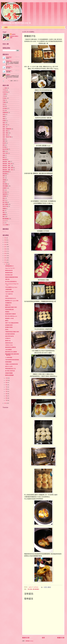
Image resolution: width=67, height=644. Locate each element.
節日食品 (5, 192)
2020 (5, 249)
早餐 (29, 589)
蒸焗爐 (4, 196)
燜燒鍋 (4, 209)
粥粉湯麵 (5, 184)
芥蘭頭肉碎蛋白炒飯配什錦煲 (12, 332)
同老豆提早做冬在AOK (11, 298)
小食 (4, 96)
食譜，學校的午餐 (7, 137)
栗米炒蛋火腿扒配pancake (11, 316)
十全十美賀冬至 (9, 294)
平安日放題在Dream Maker (11, 287)
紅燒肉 (7, 296)
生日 (4, 111)
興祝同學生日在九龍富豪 (11, 352)
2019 (5, 251)
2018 (5, 253)
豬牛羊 (4, 200)
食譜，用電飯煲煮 (7, 129)
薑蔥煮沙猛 (8, 341)
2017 (5, 256)
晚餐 (4, 151)
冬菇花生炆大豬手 (9, 292)
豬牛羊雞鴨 (5, 204)
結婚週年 (5, 188)
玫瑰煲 (4, 121)
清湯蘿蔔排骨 (8, 303)
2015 (5, 260)
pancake (4, 221)
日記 (4, 106)
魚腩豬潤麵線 (8, 362)
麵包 (31, 589)
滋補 (4, 182)
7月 (6, 387)
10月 (7, 380)
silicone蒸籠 (5, 225)
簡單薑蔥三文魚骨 (9, 318)
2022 (5, 245)
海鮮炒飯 (7, 279)
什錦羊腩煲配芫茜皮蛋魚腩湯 (12, 360)
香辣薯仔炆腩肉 (9, 327)
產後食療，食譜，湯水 (8, 170)
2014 (5, 262)
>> (19, 81)
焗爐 (4, 155)
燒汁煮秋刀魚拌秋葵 (10, 371)
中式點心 (5, 98)
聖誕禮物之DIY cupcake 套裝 (12, 301)
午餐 (4, 100)
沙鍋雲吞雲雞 (8, 290)
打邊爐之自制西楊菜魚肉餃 (12, 364)
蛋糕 (4, 176)
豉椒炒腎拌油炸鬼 (9, 336)
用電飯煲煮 (5, 113)
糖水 (4, 211)
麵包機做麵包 (36, 589)
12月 (7, 264)
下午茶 (4, 90)
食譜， (4, 127)
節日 (4, 190)
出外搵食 (5, 108)
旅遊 (4, 139)
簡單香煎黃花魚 (9, 271)
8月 (6, 385)
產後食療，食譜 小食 (7, 164)
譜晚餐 (4, 215)
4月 (6, 394)
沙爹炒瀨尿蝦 (8, 350)
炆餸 (4, 119)
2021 (5, 247)
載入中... (5, 231)
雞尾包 (7, 321)
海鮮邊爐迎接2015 (9, 266)
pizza (4, 223)
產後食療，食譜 (6, 162)
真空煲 (4, 143)
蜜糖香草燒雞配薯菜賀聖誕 (12, 277)
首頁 (6, 27)
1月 (6, 400)
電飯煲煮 (5, 194)
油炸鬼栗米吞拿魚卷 (10, 334)
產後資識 (5, 174)
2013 (5, 403)
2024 (5, 240)
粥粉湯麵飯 (5, 186)
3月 (6, 396)
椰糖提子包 (8, 305)
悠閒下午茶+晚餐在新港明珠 (12, 323)
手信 (4, 104)
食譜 (4, 123)
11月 (7, 378)
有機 (4, 117)
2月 (6, 398)
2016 (5, 258)
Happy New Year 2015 (10, 268)
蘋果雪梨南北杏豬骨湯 (10, 347)
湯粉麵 (4, 180)
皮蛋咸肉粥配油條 (9, 310)
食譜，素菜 (5, 131)
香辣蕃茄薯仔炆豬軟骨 (10, 314)
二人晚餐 (5, 88)
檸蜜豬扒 (7, 312)
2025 (5, 238)
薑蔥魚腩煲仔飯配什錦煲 (11, 307)
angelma (14, 34)
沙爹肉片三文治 (9, 345)
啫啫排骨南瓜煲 (9, 343)
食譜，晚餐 (5, 133)
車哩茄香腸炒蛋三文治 (10, 369)
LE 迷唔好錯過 (9, 357)
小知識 (4, 94)
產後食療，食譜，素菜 (8, 168)
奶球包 (7, 330)
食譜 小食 (5, 125)
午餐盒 (4, 102)
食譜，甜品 (5, 135)
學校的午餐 (5, 206)
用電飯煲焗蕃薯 (9, 373)
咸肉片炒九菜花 (9, 366)
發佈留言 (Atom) (29, 641)
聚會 (4, 198)
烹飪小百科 (5, 153)
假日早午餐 (5, 149)
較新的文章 (26, 638)
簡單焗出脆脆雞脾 (9, 375)
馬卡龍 (4, 147)
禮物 (4, 213)
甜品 (4, 157)
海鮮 (4, 141)
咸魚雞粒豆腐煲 (9, 325)
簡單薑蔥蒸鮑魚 (9, 273)
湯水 (4, 178)
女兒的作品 (5, 92)
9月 (6, 383)
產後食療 (5, 160)
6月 (6, 389)
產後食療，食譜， (7, 166)
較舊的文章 (61, 638)
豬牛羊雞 (5, 202)
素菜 (4, 145)
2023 (5, 242)
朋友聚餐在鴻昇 (9, 275)
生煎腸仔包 (8, 338)
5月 (6, 391)
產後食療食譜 (6, 172)
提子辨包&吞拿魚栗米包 (11, 282)
